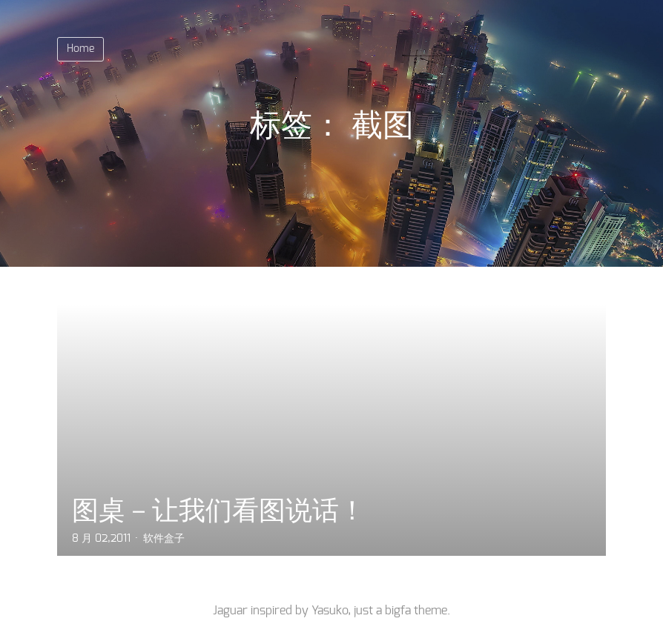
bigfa (398, 611)
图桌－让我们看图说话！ (219, 510)
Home (80, 49)
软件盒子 (164, 539)
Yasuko (330, 611)
